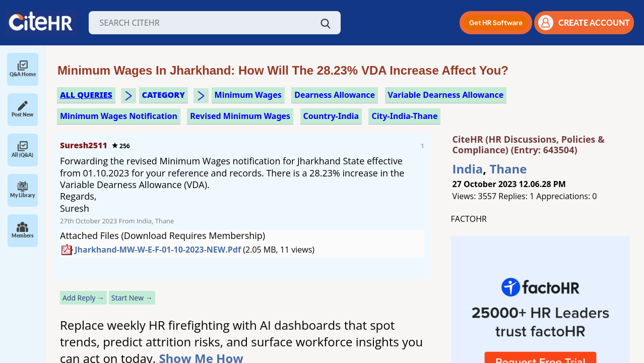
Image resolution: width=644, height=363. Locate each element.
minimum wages (248, 95)
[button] (496, 23)
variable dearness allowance (446, 95)
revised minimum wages (240, 116)
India (468, 169)
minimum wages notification (119, 116)
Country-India (331, 116)
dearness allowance (335, 95)
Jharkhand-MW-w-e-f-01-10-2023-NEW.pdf (158, 250)
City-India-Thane (404, 116)
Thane (508, 169)
